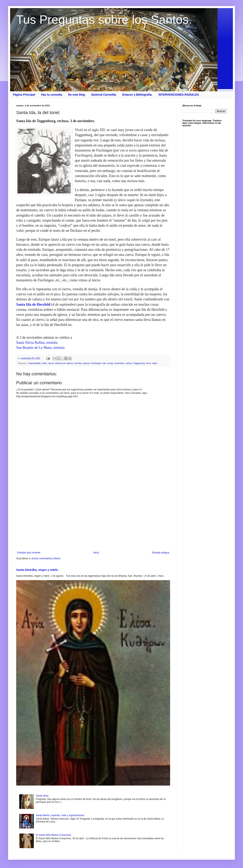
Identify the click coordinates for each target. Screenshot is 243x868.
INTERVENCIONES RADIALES (179, 95)
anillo (44, 363)
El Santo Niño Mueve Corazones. (54, 835)
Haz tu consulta (52, 95)
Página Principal (24, 95)
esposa (86, 363)
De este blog (76, 95)
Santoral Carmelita (104, 95)
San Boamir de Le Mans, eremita (40, 348)
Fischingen (96, 363)
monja (110, 363)
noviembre (119, 363)
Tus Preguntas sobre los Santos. (104, 20)
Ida (104, 363)
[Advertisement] (93, 518)
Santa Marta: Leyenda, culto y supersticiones (60, 815)
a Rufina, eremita (45, 343)
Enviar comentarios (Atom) (46, 558)
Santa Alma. (42, 796)
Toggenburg (139, 363)
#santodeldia (34, 363)
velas (155, 363)
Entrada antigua (160, 553)
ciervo (51, 363)
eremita (78, 363)
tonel (148, 363)
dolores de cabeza (64, 363)
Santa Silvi (24, 343)
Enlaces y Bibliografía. (137, 95)
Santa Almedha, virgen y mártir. (37, 570)
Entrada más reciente (29, 553)
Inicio (96, 553)
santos (129, 363)
